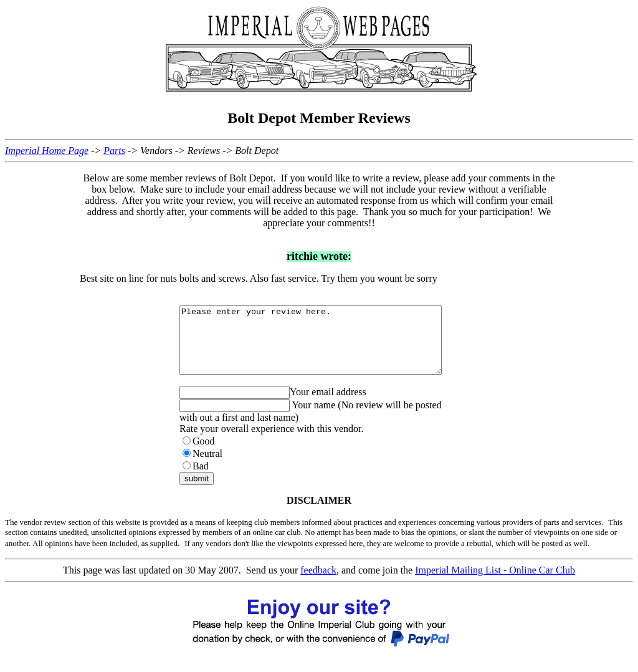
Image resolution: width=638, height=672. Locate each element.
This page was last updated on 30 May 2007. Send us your (182, 583)
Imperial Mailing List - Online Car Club (495, 583)
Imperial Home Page (47, 151)
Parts (114, 151)
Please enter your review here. (326, 347)
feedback (318, 583)
